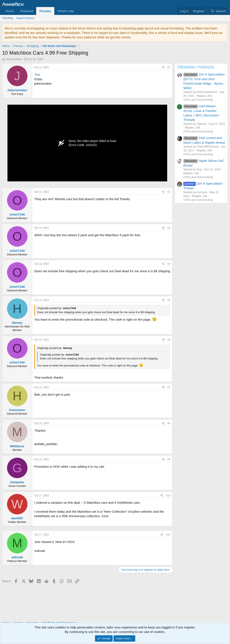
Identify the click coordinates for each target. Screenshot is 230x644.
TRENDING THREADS (195, 67)
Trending (8, 18)
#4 (169, 264)
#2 (169, 192)
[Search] (218, 11)
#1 (169, 67)
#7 (169, 387)
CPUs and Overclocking (198, 100)
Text (37, 75)
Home (10, 11)
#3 (169, 228)
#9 (169, 459)
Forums (45, 11)
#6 (169, 340)
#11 (168, 535)
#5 (169, 300)
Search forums (25, 18)
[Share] (163, 67)
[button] (77, 11)
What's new (66, 11)
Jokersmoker (14, 59)
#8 (169, 423)
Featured (27, 11)
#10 (168, 496)
